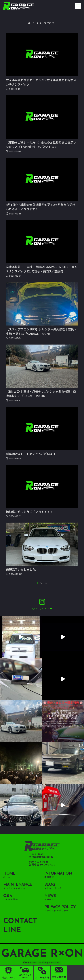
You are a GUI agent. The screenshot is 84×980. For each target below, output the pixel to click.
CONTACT (20, 921)
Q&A (8, 896)
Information (58, 874)
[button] (78, 6)
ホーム (7, 877)
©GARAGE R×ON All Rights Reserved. (42, 962)
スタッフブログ (53, 888)
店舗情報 (49, 877)
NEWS (50, 896)
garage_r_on (42, 608)
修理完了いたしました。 (22, 569)
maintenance (18, 885)
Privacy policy (60, 907)
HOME (9, 874)
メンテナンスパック (14, 888)
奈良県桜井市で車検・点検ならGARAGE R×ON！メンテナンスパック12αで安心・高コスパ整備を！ (42, 269)
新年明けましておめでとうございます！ (32, 454)
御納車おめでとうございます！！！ (29, 512)
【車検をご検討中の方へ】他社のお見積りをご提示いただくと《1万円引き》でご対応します (41, 145)
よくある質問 (11, 899)
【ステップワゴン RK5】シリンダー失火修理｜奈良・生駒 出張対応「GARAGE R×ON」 (41, 331)
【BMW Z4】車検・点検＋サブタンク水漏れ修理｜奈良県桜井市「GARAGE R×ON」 (41, 394)
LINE (12, 930)
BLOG (50, 885)
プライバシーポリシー (57, 910)
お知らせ (49, 899)
